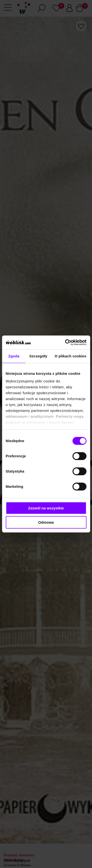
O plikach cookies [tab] (71, 356)
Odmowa (46, 522)
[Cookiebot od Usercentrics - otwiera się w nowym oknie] (66, 342)
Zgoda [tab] (14, 356)
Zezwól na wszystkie (46, 508)
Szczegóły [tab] (38, 356)
